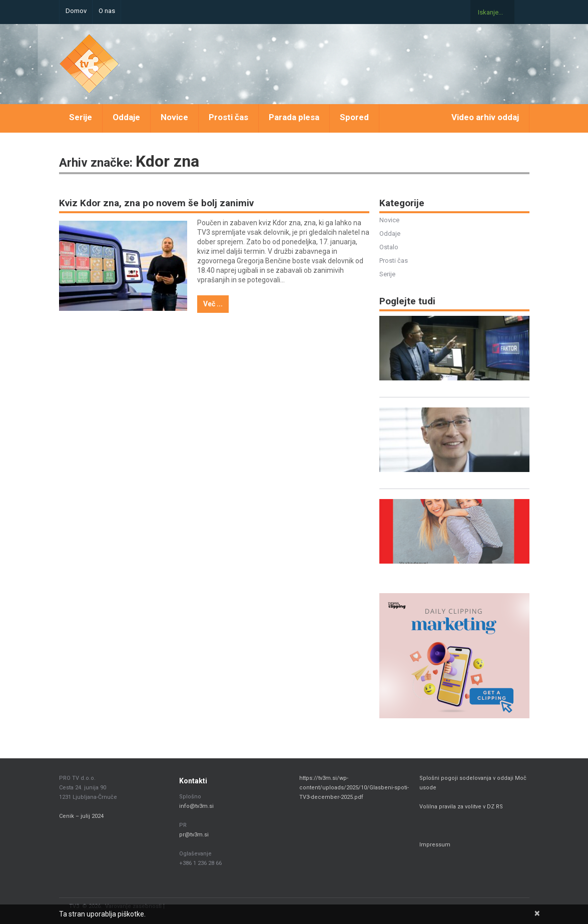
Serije (81, 117)
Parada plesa (294, 117)
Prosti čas (228, 117)
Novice (174, 117)
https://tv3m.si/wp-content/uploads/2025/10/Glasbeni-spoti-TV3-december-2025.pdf (354, 788)
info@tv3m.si (196, 806)
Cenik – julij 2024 (81, 816)
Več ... (213, 304)
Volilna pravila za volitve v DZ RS (461, 807)
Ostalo (389, 247)
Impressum (435, 845)
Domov (76, 11)
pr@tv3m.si (194, 835)
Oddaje (126, 117)
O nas (107, 11)
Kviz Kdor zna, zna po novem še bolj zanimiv (156, 203)
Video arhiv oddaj (485, 117)
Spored (354, 117)
